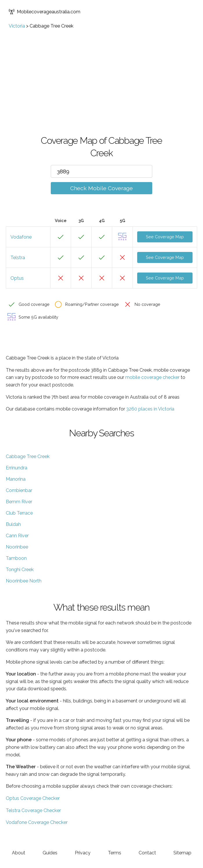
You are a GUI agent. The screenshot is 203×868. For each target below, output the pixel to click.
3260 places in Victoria (150, 409)
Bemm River (19, 502)
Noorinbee (17, 547)
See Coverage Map (165, 237)
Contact (147, 853)
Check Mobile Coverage (101, 188)
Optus (17, 278)
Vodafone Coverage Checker (37, 822)
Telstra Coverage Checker (33, 810)
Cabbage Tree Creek (28, 456)
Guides (50, 853)
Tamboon (16, 558)
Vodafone (21, 237)
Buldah (13, 524)
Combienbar (19, 490)
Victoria (17, 26)
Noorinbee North (24, 581)
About (19, 853)
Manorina (16, 479)
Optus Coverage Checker (33, 798)
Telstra (18, 258)
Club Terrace (19, 513)
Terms (115, 853)
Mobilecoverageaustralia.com (45, 12)
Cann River (17, 536)
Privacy (83, 853)
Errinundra (17, 468)
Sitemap (182, 853)
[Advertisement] (101, 72)
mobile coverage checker (152, 377)
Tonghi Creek (20, 570)
